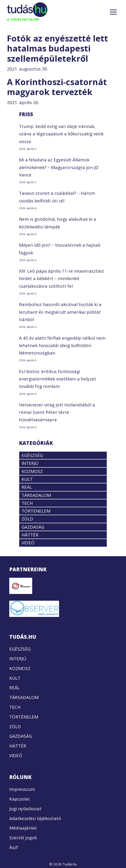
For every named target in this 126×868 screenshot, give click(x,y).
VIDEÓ (28, 543)
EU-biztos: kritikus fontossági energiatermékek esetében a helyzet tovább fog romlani (58, 379)
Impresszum (22, 789)
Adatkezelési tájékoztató (35, 818)
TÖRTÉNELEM (36, 511)
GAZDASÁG (33, 527)
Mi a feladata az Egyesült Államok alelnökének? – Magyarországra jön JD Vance (59, 167)
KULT (27, 479)
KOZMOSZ (32, 471)
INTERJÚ (30, 463)
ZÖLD (27, 519)
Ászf (14, 847)
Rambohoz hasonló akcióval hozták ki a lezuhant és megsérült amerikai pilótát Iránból (60, 312)
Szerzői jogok (23, 838)
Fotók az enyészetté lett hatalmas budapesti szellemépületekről (57, 48)
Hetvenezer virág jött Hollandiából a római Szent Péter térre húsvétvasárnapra (57, 412)
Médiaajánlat (23, 828)
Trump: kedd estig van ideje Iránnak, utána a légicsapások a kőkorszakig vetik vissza (61, 134)
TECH (27, 503)
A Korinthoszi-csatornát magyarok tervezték (57, 87)
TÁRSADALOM (36, 495)
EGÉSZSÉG (32, 455)
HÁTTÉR (30, 535)
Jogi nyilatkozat (25, 809)
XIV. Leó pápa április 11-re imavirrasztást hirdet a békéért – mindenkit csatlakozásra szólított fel (61, 279)
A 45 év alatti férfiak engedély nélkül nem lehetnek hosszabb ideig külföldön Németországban (62, 346)
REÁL (27, 487)
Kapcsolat (20, 799)
